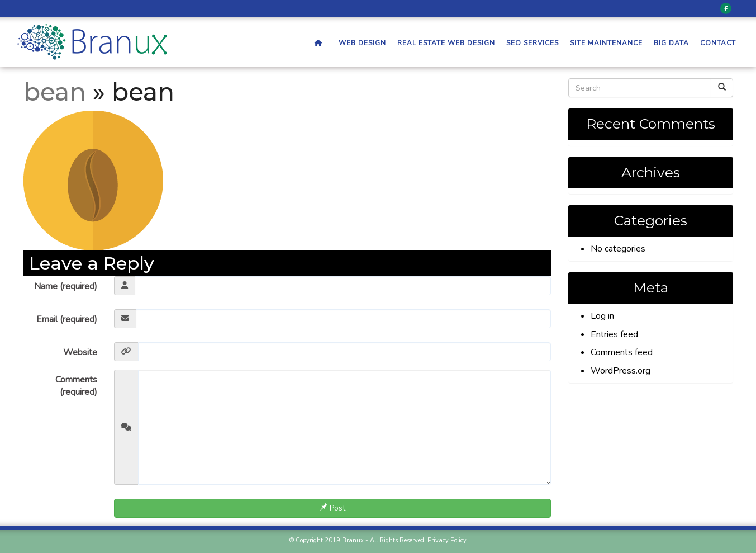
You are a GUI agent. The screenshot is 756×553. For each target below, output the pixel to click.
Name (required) (66, 286)
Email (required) (67, 319)
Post (332, 508)
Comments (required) (76, 386)
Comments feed (622, 352)
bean (55, 92)
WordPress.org (621, 371)
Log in (602, 316)
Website (80, 352)
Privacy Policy (447, 540)
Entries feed (614, 334)
